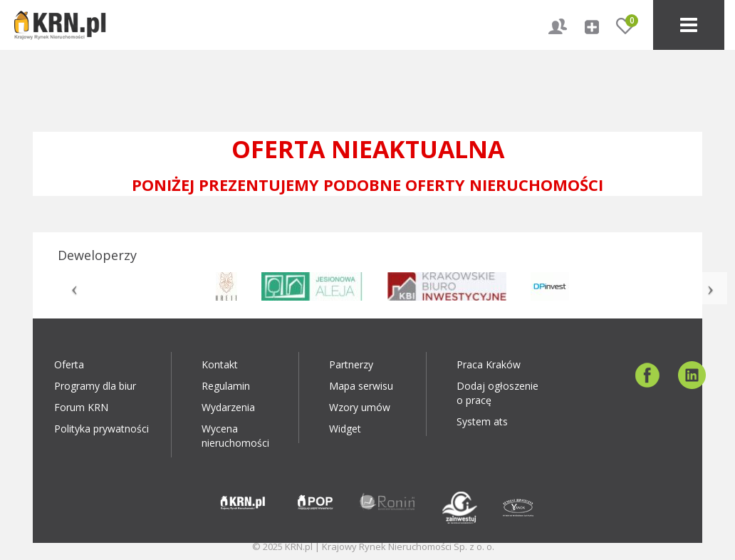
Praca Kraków (489, 364)
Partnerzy (351, 364)
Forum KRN (81, 407)
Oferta (69, 364)
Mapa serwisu (361, 386)
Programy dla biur (95, 386)
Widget (345, 429)
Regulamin (226, 386)
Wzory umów (360, 407)
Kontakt (220, 364)
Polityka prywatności (101, 429)
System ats (482, 421)
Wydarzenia (228, 407)
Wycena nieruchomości (235, 436)
